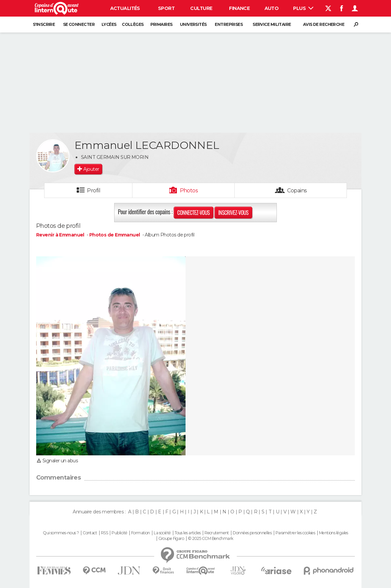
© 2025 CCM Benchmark (211, 539)
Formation (141, 533)
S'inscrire (44, 24)
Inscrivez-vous (233, 213)
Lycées (109, 24)
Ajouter (91, 169)
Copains (297, 191)
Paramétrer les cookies (295, 533)
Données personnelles (252, 533)
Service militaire (272, 24)
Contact (90, 533)
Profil (94, 191)
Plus (303, 8)
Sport (166, 8)
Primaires (161, 24)
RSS (104, 533)
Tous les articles (188, 533)
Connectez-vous (194, 213)
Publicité (119, 533)
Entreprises (229, 24)
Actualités (125, 8)
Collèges (133, 24)
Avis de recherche (324, 24)
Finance (239, 8)
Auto (272, 8)
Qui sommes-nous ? (61, 533)
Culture (201, 8)
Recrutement (217, 533)
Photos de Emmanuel (115, 235)
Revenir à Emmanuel (61, 235)
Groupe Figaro (171, 539)
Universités (193, 24)
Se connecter (79, 24)
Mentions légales (334, 533)
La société (162, 533)
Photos (189, 191)
